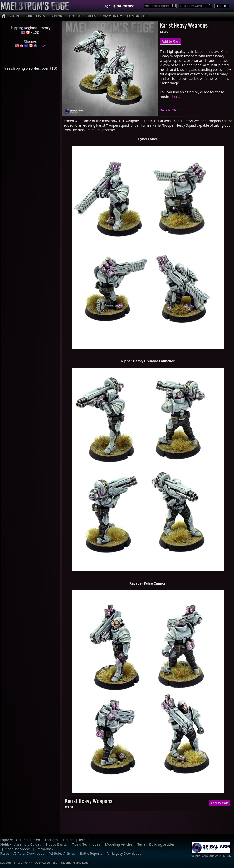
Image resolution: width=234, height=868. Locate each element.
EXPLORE (57, 16)
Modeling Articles (119, 844)
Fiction (68, 840)
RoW (42, 46)
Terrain (84, 840)
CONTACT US (137, 16)
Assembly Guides (28, 844)
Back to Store (170, 110)
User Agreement (46, 863)
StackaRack (44, 849)
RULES (91, 16)
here (176, 97)
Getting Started (28, 840)
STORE (15, 16)
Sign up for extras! (119, 6)
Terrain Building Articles (156, 844)
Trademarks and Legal (74, 863)
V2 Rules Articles (62, 853)
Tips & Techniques (86, 844)
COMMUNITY (111, 16)
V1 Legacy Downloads (124, 853)
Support (6, 863)
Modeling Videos (18, 849)
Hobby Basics (56, 844)
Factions (51, 840)
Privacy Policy (23, 863)
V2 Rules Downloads (28, 853)
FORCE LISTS (35, 16)
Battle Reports (91, 853)
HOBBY (75, 16)
